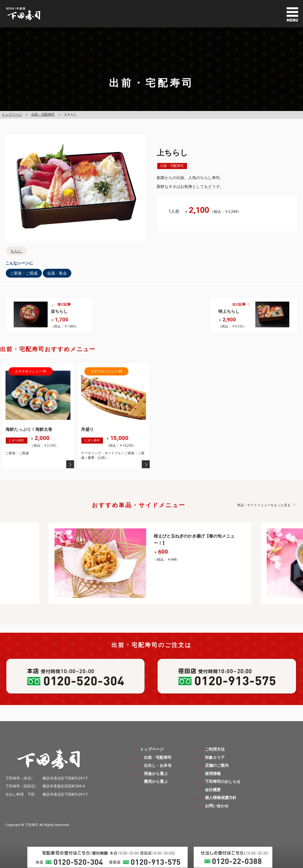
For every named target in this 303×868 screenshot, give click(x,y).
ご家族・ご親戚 (24, 273)
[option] (152, 563)
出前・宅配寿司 (43, 114)
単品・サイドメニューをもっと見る (264, 505)
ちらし (16, 251)
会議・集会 (57, 273)
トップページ (12, 114)
